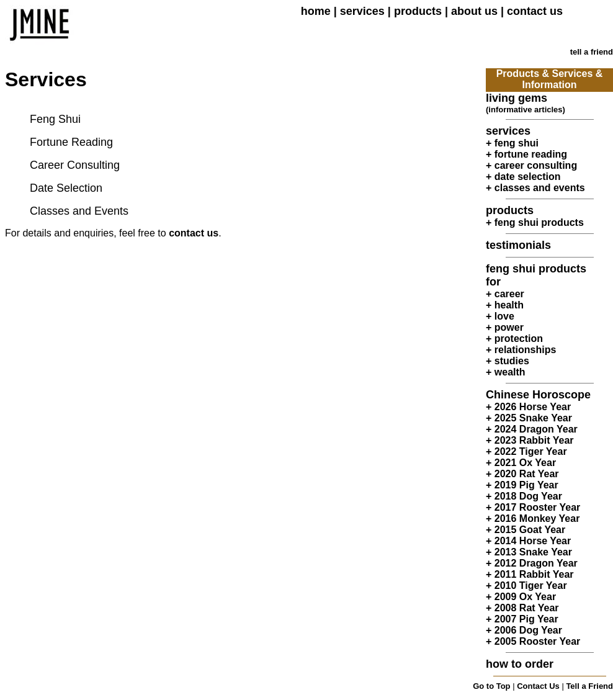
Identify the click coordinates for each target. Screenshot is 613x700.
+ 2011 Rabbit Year (530, 574)
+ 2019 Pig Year (522, 485)
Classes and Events (79, 211)
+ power (505, 327)
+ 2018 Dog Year (524, 496)
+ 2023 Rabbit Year (530, 440)
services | (367, 11)
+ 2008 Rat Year (522, 608)
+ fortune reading (526, 154)
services (508, 131)
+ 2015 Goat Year (526, 530)
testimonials (518, 245)
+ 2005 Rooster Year (533, 641)
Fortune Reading (71, 142)
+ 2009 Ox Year (521, 597)
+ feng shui (512, 143)
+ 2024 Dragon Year (532, 429)
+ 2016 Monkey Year (533, 518)
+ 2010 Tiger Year (526, 586)
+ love (500, 316)
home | (320, 11)
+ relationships (521, 350)
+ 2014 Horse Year (528, 541)
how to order (520, 664)
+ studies (508, 361)
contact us (194, 233)
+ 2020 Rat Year (522, 474)
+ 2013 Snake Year (529, 552)
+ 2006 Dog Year (524, 630)
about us (474, 11)
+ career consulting (531, 165)
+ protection (514, 339)
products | (423, 11)
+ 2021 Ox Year (521, 463)
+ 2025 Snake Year (529, 418)
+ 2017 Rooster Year (533, 507)
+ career (505, 294)
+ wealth (506, 372)
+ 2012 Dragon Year (532, 563)
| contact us (530, 11)
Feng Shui (55, 119)
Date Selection (66, 188)
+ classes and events (535, 188)
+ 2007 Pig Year (522, 619)
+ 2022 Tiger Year (526, 451)
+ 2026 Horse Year (528, 407)
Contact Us (538, 686)
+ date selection (523, 177)
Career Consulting (75, 165)
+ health (505, 305)
